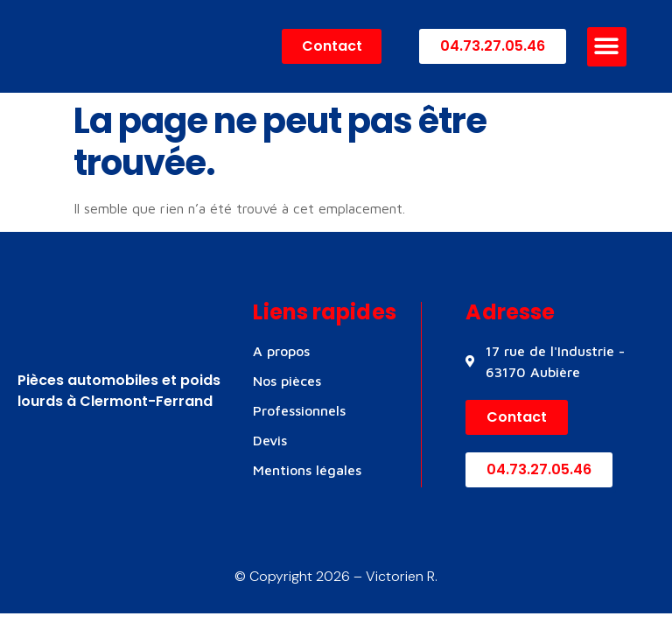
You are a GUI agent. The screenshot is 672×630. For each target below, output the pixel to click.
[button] (607, 47)
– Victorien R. (394, 576)
